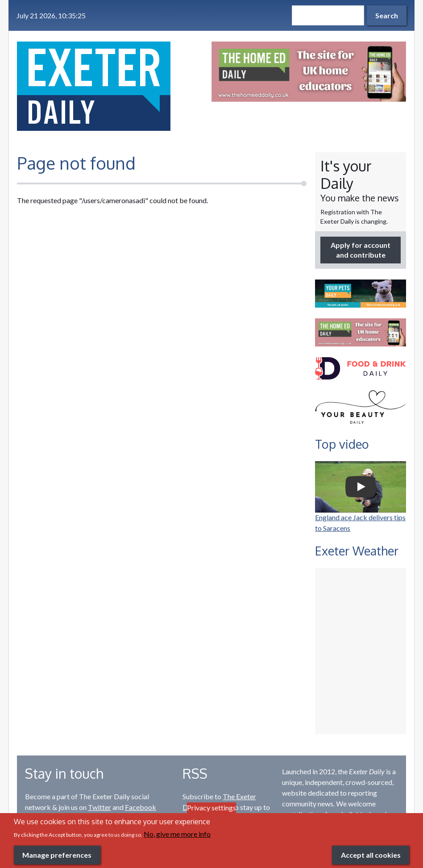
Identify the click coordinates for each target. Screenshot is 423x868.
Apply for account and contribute (361, 250)
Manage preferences (57, 855)
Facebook (141, 807)
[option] (309, 72)
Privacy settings (211, 807)
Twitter (100, 807)
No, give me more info (177, 834)
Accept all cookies (371, 855)
